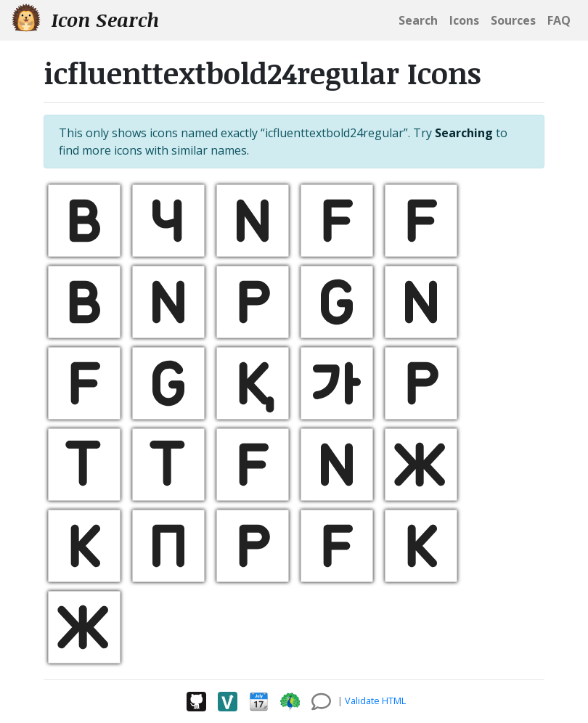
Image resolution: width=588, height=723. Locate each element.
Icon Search (85, 19)
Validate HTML (375, 700)
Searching (464, 133)
